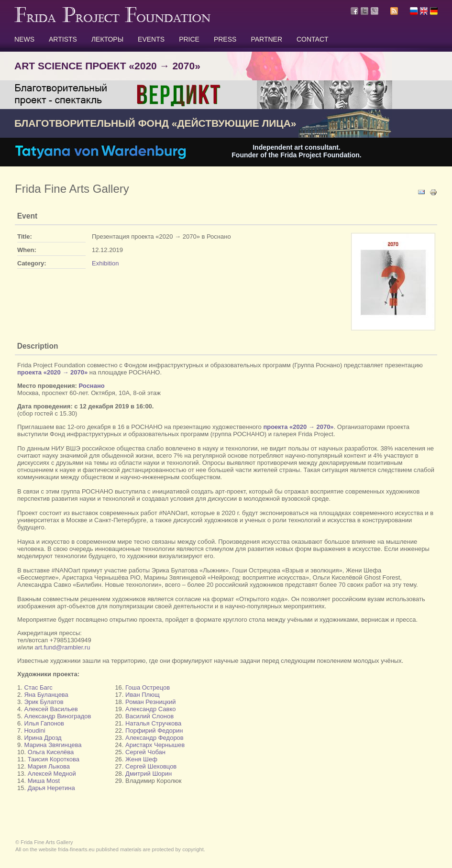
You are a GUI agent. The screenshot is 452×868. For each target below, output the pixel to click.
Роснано (92, 386)
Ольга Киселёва (51, 752)
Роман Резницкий (149, 702)
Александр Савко (150, 709)
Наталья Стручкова (153, 723)
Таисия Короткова (54, 759)
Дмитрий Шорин (149, 774)
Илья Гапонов (44, 723)
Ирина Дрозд (43, 738)
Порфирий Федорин (154, 731)
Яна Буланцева (46, 695)
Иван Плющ (143, 695)
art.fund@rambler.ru (63, 647)
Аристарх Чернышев (155, 745)
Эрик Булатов (44, 702)
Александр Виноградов (57, 716)
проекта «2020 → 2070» (52, 372)
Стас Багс (38, 687)
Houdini (34, 731)
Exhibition (105, 263)
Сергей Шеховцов (151, 766)
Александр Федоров (154, 738)
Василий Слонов (149, 716)
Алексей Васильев (51, 709)
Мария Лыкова (49, 766)
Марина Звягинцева (53, 745)
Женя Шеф (141, 759)
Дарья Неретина (51, 788)
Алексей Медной (52, 774)
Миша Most (44, 781)
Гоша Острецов (148, 687)
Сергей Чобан (145, 752)
